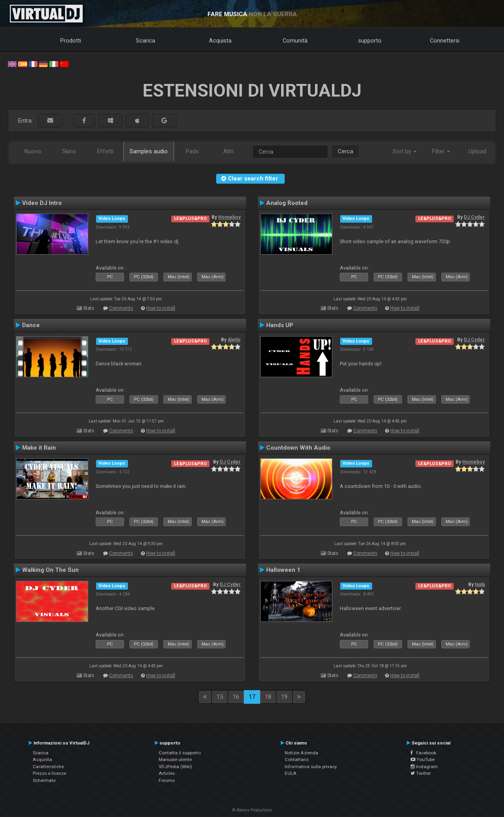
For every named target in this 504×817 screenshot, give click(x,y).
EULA (291, 773)
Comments (121, 308)
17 (252, 697)
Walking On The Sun (50, 570)
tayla (480, 584)
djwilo (234, 340)
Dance (31, 325)
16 (236, 697)
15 (220, 697)
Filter (441, 151)
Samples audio (149, 151)
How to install (161, 308)
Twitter (421, 773)
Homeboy (229, 217)
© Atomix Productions (252, 810)
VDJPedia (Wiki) (175, 767)
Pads (192, 151)
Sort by (405, 151)
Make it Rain (39, 448)
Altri (228, 151)
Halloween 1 (283, 570)
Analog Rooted (287, 203)
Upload (477, 151)
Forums (167, 780)
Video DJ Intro (42, 203)
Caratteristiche (48, 767)
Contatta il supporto (180, 753)
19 (284, 697)
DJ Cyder (474, 217)
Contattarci (297, 759)
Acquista (220, 41)
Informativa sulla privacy (311, 767)
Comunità (295, 41)
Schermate (44, 780)
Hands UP (280, 325)
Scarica (145, 41)
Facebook (423, 753)
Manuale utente (175, 759)
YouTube (423, 759)
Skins (69, 151)
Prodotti (71, 41)
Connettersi (445, 41)
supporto (370, 41)
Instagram (424, 767)
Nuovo (33, 151)
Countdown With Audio (298, 448)
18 (268, 697)
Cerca (346, 151)
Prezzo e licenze (49, 773)
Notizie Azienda (301, 753)
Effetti (105, 151)
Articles (167, 773)
